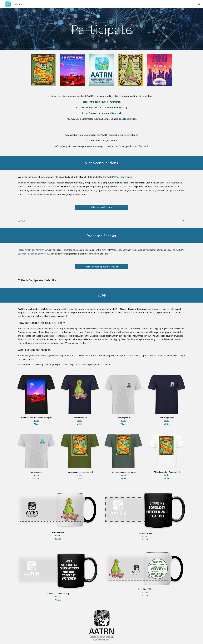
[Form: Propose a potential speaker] (101, 267)
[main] (101, 29)
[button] (199, 4)
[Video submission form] (101, 207)
